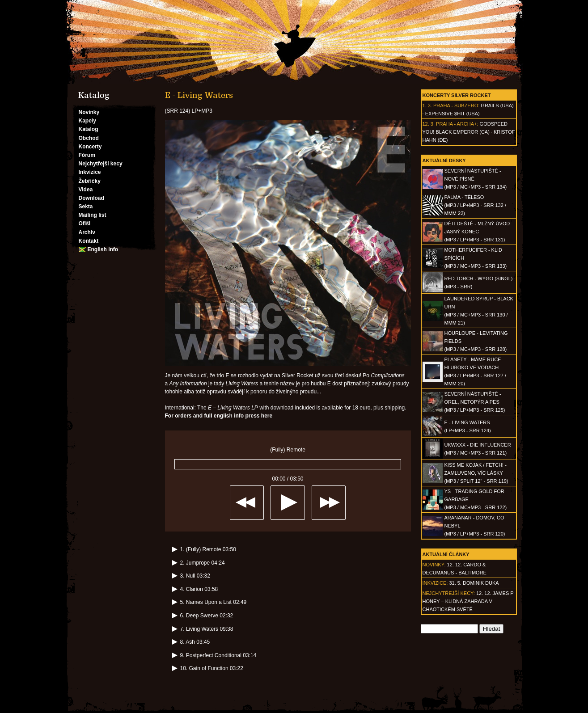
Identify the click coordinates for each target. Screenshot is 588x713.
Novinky (89, 112)
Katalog (89, 129)
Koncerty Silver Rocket (457, 95)
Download (91, 198)
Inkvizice (90, 172)
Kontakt (89, 241)
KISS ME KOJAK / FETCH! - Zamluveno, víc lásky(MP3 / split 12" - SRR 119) (476, 473)
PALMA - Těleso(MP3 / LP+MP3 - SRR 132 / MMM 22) (475, 205)
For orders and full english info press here (219, 416)
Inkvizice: (435, 583)
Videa (86, 190)
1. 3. (427, 105)
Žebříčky (90, 181)
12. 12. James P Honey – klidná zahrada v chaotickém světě (468, 601)
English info (103, 249)
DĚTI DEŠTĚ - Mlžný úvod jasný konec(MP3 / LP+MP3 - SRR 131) (477, 232)
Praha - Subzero (456, 105)
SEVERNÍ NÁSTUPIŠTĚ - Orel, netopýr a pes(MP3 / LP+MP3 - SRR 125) (475, 402)
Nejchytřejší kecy (101, 164)
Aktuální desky (444, 160)
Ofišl (85, 224)
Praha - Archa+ (456, 124)
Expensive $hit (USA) (453, 114)
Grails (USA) (497, 105)
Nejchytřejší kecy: (449, 593)
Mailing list (93, 215)
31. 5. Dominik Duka (474, 583)
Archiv (87, 232)
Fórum (87, 155)
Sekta (86, 207)
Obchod (89, 138)
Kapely (87, 121)
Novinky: (434, 565)
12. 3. (429, 124)
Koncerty (90, 147)
